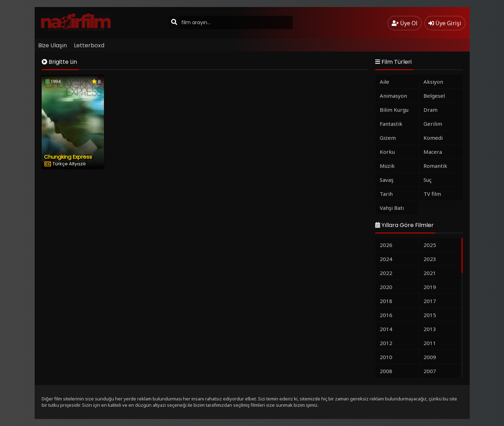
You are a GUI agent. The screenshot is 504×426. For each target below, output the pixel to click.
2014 (386, 329)
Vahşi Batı (392, 208)
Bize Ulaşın (52, 45)
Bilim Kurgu (394, 110)
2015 (430, 315)
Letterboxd (89, 45)
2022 (386, 273)
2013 (430, 329)
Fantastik (391, 124)
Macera (433, 152)
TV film (432, 194)
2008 (386, 371)
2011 (430, 343)
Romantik (435, 166)
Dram (430, 110)
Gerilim (433, 124)
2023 (430, 259)
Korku (387, 152)
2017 (430, 301)
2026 (386, 245)
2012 (386, 343)
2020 (386, 287)
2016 (386, 315)
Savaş (387, 180)
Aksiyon (433, 82)
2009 (430, 357)
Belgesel (434, 96)
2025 (430, 245)
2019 (430, 287)
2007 (430, 371)
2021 (430, 273)
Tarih (386, 194)
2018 (386, 301)
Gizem (388, 138)
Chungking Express (68, 157)
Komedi (433, 138)
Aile (384, 82)
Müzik (387, 166)
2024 (386, 259)
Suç (428, 180)
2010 (386, 357)
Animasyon (393, 96)
